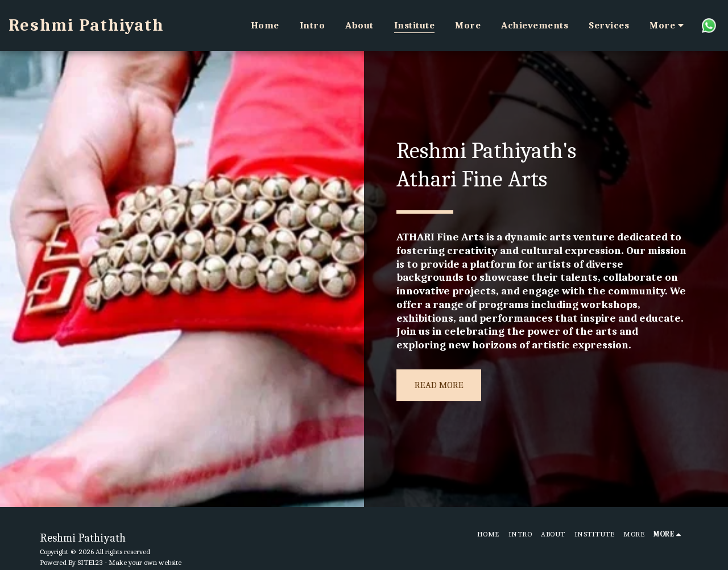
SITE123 (90, 562)
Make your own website (145, 562)
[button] (709, 25)
